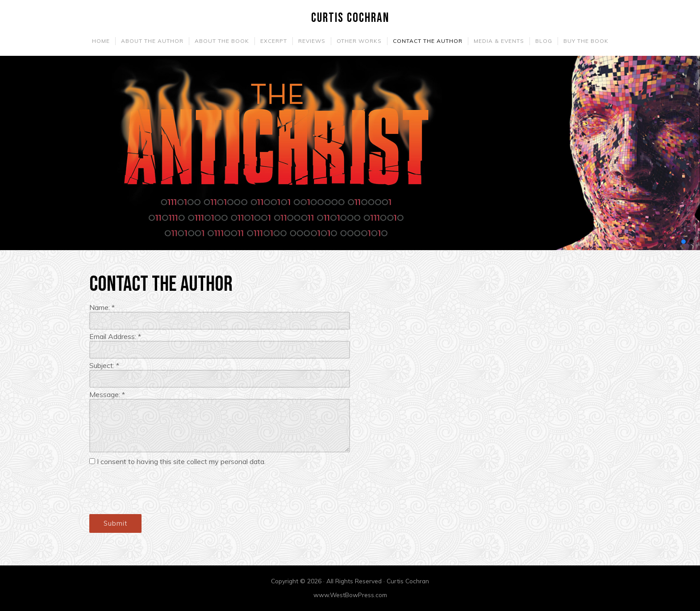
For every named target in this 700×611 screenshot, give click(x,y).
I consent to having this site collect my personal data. (181, 461)
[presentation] (157, 490)
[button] (683, 242)
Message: (107, 394)
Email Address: (115, 336)
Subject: (104, 365)
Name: (102, 307)
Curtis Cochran (350, 18)
